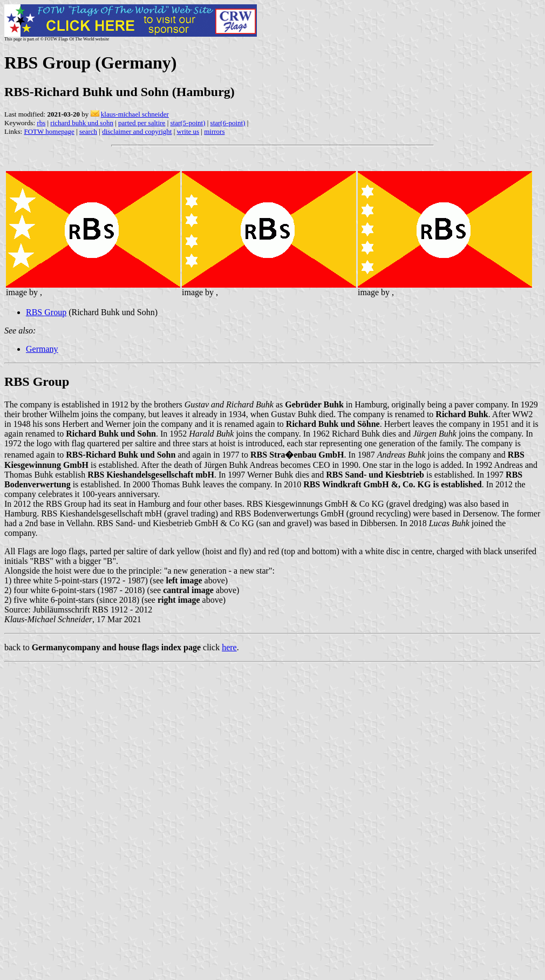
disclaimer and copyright (137, 131)
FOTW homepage (49, 131)
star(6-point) (228, 123)
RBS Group (46, 312)
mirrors (214, 131)
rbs (41, 123)
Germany (42, 349)
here (229, 647)
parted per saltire (142, 123)
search (88, 131)
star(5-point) (188, 123)
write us (188, 131)
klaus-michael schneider (135, 114)
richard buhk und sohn (82, 123)
